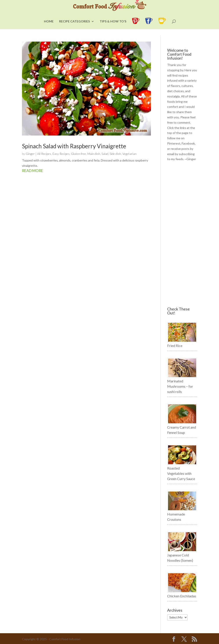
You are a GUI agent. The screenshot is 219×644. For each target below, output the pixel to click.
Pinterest (174, 143)
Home (49, 28)
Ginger (30, 154)
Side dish (115, 154)
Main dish (94, 154)
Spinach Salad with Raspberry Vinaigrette (74, 146)
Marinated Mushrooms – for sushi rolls (180, 386)
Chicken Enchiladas (182, 596)
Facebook (188, 143)
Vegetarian (129, 154)
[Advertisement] (182, 234)
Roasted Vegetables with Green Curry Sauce (181, 473)
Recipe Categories (74, 28)
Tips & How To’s (113, 28)
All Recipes (44, 154)
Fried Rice (175, 346)
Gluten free (79, 154)
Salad (105, 154)
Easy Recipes (61, 154)
